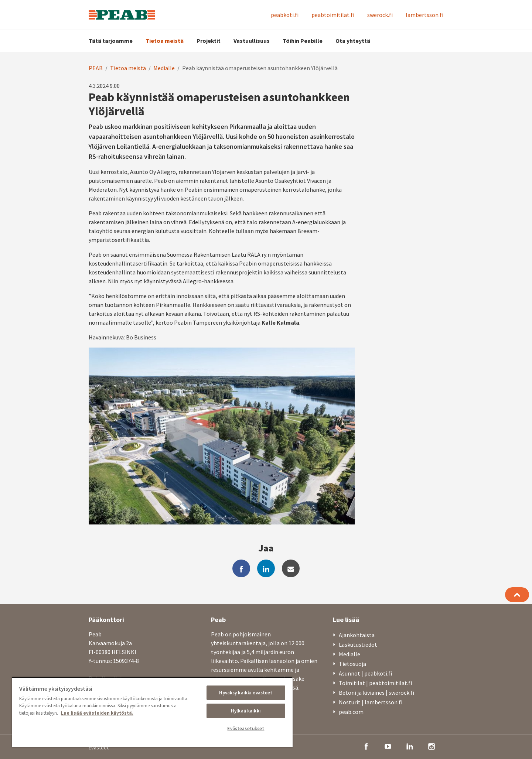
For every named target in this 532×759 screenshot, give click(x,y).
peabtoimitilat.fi (333, 15)
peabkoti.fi (285, 15)
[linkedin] (266, 568)
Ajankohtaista (357, 635)
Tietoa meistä (165, 41)
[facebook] (241, 568)
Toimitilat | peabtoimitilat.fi (375, 683)
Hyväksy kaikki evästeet (246, 693)
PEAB (96, 68)
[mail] (291, 568)
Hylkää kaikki (246, 711)
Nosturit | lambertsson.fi (371, 702)
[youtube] (388, 746)
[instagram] (432, 746)
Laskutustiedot (358, 645)
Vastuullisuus (252, 41)
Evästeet (99, 748)
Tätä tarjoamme (111, 41)
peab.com (351, 712)
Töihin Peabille (303, 41)
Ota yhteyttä (353, 41)
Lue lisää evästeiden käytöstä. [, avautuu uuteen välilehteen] (97, 713)
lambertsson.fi (424, 15)
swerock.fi (380, 15)
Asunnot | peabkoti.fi (365, 673)
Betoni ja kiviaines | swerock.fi (376, 693)
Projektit (209, 41)
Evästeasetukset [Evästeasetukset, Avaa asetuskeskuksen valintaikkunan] (246, 729)
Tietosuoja (352, 664)
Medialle (164, 68)
